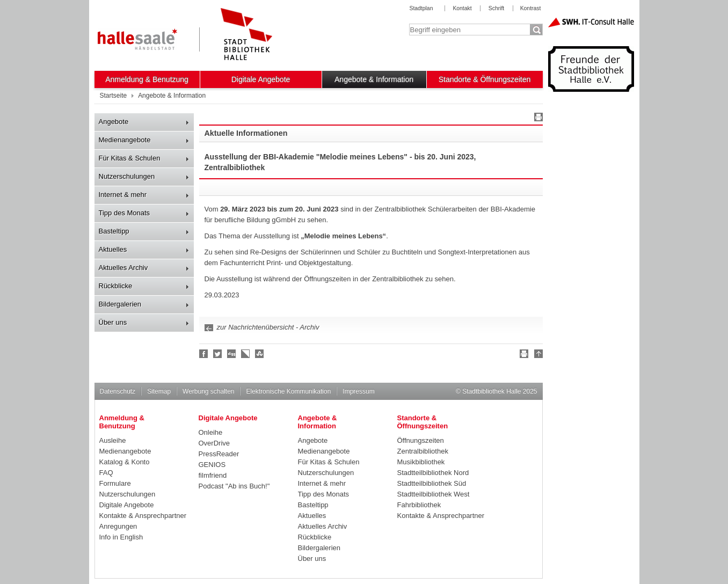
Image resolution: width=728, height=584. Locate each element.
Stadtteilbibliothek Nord (433, 473)
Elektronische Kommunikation (288, 391)
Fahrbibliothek (419, 505)
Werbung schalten (208, 391)
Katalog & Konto (125, 462)
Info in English (121, 537)
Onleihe (211, 432)
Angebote (114, 122)
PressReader (219, 454)
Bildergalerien (120, 304)
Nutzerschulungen (127, 176)
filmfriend (213, 475)
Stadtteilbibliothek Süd (432, 483)
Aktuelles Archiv (123, 268)
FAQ (106, 473)
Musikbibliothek (421, 462)
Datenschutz (118, 391)
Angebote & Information (374, 79)
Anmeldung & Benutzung (147, 79)
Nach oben (537, 355)
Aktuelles (113, 249)
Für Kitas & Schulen (130, 158)
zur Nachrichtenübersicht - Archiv (268, 327)
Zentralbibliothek (423, 451)
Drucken (537, 119)
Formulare (115, 483)
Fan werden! (204, 354)
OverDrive (214, 443)
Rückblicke (116, 286)
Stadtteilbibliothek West (434, 494)
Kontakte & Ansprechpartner (143, 516)
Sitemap (159, 391)
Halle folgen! (218, 354)
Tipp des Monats (125, 213)
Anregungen (118, 526)
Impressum (358, 391)
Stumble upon (260, 354)
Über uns (113, 322)
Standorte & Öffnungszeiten (485, 79)
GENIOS (212, 465)
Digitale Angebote (261, 79)
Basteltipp (114, 231)
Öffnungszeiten (421, 440)
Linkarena (246, 354)
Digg (232, 354)
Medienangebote (125, 140)
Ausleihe (113, 440)
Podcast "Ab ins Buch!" (234, 486)
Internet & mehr (123, 195)
